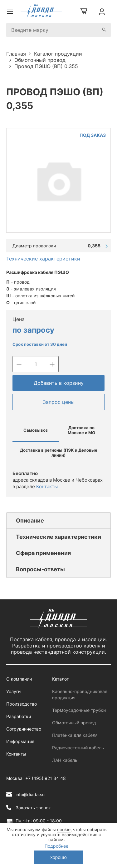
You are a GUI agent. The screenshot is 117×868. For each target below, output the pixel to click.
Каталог (60, 679)
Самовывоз (36, 430)
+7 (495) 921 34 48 (46, 778)
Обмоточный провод (74, 723)
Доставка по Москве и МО (81, 430)
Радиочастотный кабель (78, 748)
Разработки (19, 716)
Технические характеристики (43, 259)
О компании (19, 679)
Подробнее (56, 846)
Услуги (13, 691)
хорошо (58, 857)
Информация (20, 741)
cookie (64, 829)
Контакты (47, 486)
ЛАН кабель (65, 760)
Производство (22, 704)
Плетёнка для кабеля (75, 735)
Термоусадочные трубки (79, 710)
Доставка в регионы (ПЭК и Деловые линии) (59, 453)
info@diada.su (30, 794)
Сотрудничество (24, 729)
